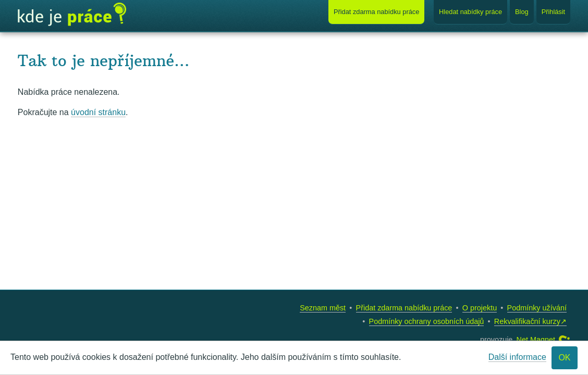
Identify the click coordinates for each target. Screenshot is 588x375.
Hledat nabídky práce (470, 12)
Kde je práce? (72, 15)
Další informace (517, 357)
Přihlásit (554, 12)
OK (564, 358)
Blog (522, 12)
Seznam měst (323, 308)
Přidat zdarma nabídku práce (404, 308)
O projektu (480, 308)
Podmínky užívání (537, 308)
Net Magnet (536, 340)
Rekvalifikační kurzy (527, 321)
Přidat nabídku (376, 12)
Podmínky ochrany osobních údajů (427, 321)
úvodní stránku (98, 112)
